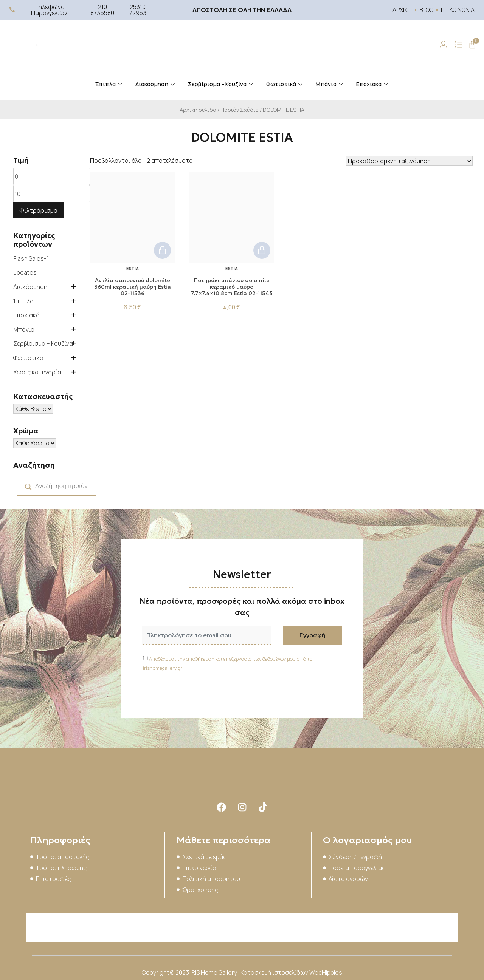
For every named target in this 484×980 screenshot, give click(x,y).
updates (25, 272)
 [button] (162, 250)
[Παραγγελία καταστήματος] (409, 161)
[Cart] (472, 45)
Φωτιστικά (285, 84)
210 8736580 (102, 10)
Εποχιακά (373, 84)
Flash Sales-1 (31, 258)
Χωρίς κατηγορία (37, 372)
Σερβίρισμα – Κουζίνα (221, 84)
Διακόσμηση (156, 84)
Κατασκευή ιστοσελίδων (275, 972)
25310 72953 (138, 10)
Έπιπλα (109, 84)
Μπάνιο (330, 84)
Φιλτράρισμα (38, 210)
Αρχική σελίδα (198, 110)
